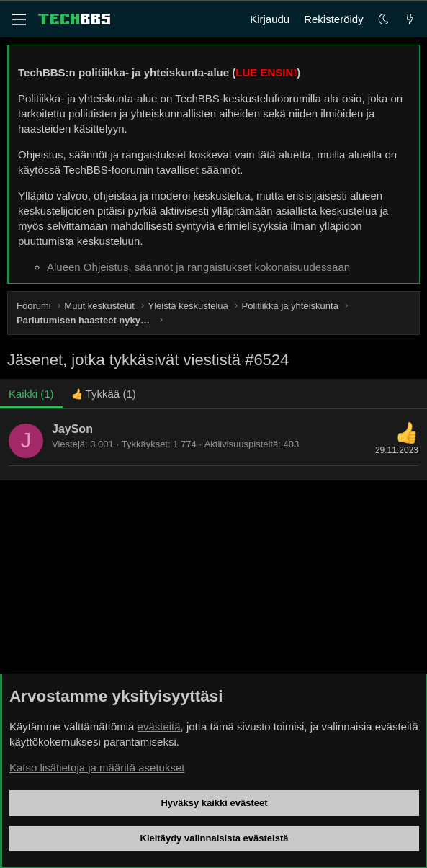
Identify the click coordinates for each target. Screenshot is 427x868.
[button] (383, 19)
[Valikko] (19, 19)
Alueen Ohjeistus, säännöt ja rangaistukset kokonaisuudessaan (198, 267)
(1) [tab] (31, 394)
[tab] (104, 394)
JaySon (72, 429)
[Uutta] (410, 19)
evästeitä (159, 726)
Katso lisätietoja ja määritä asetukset (97, 768)
